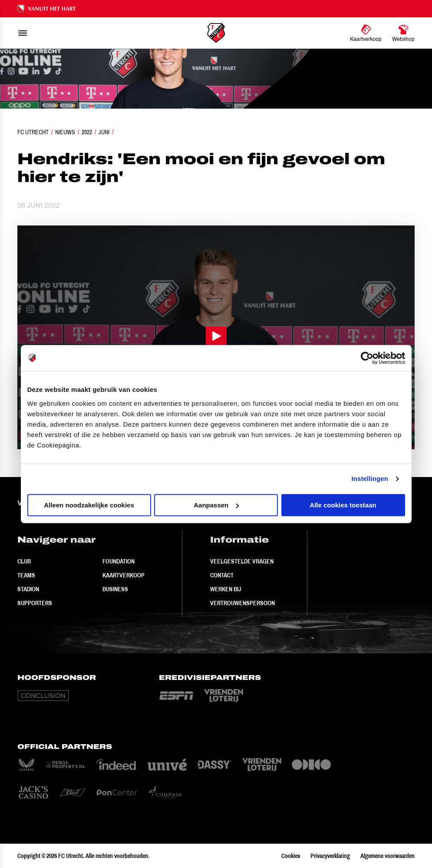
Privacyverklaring (330, 856)
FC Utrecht (33, 132)
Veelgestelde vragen (242, 561)
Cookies (291, 856)
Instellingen (370, 479)
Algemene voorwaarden (387, 856)
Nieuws (65, 132)
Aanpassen (216, 505)
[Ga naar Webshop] (403, 33)
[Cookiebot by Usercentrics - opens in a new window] (367, 358)
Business (115, 589)
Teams (26, 575)
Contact (222, 575)
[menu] (23, 33)
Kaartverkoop (124, 575)
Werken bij (226, 589)
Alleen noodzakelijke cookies (89, 505)
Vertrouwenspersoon (242, 603)
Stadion (28, 589)
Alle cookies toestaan (343, 505)
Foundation (119, 561)
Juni (104, 132)
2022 (87, 132)
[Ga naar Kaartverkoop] (366, 33)
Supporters (35, 603)
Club (24, 561)
